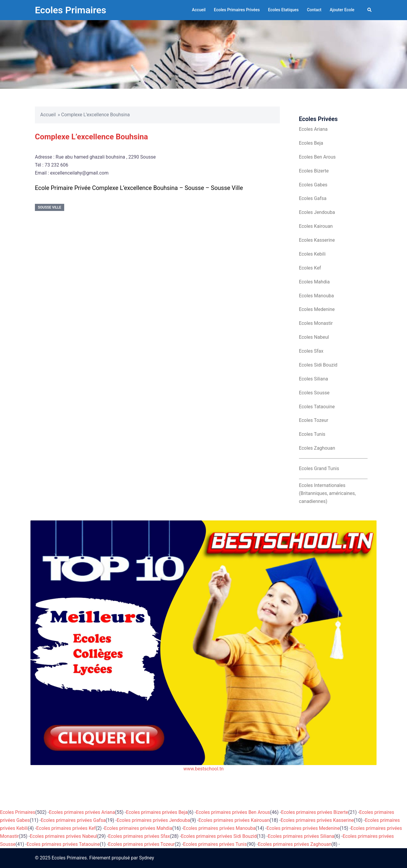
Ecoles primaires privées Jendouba (154, 820)
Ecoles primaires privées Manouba (219, 828)
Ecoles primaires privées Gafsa (73, 820)
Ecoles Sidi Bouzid (318, 365)
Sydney (147, 858)
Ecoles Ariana (313, 129)
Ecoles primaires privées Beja (157, 812)
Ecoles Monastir (316, 323)
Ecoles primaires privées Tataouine (63, 844)
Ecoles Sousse (314, 393)
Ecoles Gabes (313, 185)
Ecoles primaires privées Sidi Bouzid (219, 836)
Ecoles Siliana (314, 379)
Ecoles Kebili (312, 254)
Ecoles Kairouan (316, 226)
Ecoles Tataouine (317, 407)
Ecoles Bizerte (314, 171)
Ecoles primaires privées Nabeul (63, 836)
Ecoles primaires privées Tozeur (142, 844)
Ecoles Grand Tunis (319, 468)
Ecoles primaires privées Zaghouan (295, 844)
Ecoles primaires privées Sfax (139, 836)
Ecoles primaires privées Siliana (301, 836)
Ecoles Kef (310, 268)
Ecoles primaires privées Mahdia (138, 828)
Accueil (199, 10)
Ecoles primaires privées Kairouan (234, 820)
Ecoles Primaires (71, 10)
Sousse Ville (50, 207)
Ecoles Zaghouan (317, 448)
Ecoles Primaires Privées (237, 10)
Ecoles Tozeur (314, 420)
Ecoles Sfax (311, 351)
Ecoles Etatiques (283, 10)
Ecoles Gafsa (313, 198)
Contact (314, 10)
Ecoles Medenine (317, 309)
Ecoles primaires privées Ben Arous (233, 812)
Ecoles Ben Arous (317, 157)
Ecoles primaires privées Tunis (215, 844)
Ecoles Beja (311, 143)
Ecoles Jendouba (317, 212)
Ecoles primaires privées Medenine (303, 828)
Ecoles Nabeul (314, 337)
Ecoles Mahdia (314, 282)
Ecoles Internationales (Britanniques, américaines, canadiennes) (327, 493)
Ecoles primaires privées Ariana (82, 812)
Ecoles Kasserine (317, 240)
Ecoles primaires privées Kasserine (317, 820)
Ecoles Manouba (316, 296)
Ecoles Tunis (312, 434)
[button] (370, 10)
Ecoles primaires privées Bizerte (315, 812)
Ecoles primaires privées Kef (66, 828)
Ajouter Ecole (342, 10)
